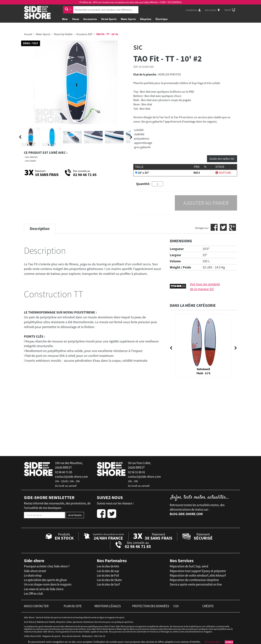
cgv (176, 606)
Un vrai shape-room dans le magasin (48, 584)
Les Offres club (33, 594)
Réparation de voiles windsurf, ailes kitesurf (198, 575)
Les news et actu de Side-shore (44, 589)
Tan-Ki (102, 636)
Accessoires (90, 19)
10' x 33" (144, 173)
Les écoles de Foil (108, 575)
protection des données (151, 606)
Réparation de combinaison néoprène (194, 580)
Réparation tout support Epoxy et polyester (198, 571)
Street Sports (109, 19)
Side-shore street (35, 571)
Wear (65, 19)
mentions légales (108, 606)
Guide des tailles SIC (222, 159)
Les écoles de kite (108, 566)
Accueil (28, 34)
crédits (208, 606)
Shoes (76, 19)
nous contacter (36, 606)
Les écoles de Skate (109, 580)
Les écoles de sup (108, 571)
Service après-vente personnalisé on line (196, 584)
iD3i (96, 636)
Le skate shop (33, 575)
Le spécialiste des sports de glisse (45, 580)
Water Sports (128, 19)
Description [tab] (40, 229)
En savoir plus (213, 642)
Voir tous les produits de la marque (205, 287)
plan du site (73, 606)
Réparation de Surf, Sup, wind (189, 566)
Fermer (229, 642)
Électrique (162, 19)
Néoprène (146, 19)
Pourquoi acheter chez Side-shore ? (47, 566)
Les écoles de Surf (108, 584)
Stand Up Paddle (63, 34)
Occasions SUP (84, 34)
